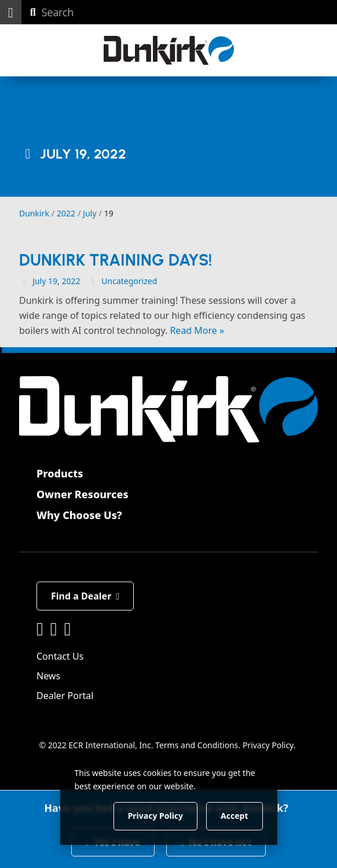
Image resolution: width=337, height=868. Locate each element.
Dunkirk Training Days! (116, 260)
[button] (11, 12)
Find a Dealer (85, 596)
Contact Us (60, 656)
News (48, 676)
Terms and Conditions (197, 745)
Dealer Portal (65, 696)
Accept (234, 816)
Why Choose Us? (79, 515)
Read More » (197, 330)
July (39, 281)
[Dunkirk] (169, 50)
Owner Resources (83, 494)
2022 (71, 281)
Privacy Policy (268, 745)
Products (60, 473)
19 (53, 281)
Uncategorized (129, 281)
